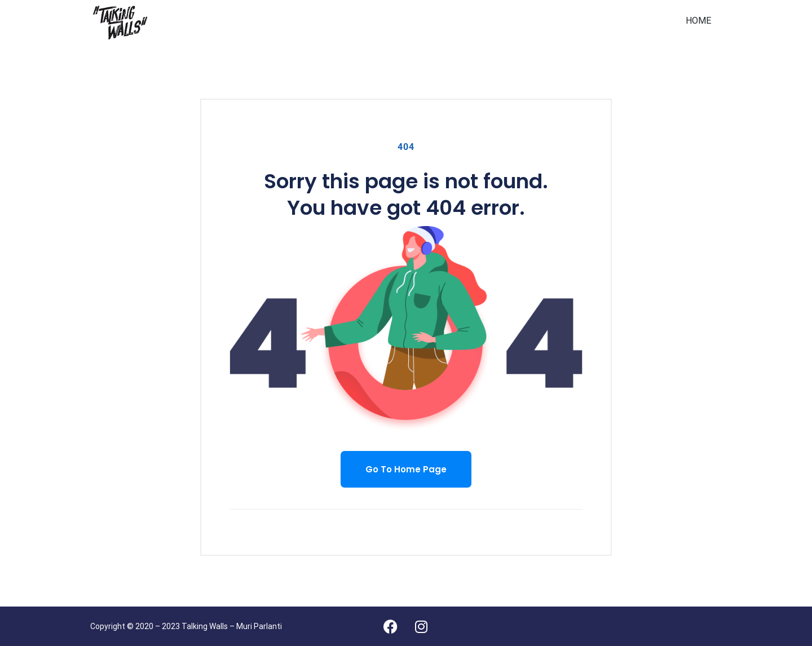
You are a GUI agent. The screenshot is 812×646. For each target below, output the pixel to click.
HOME (698, 21)
